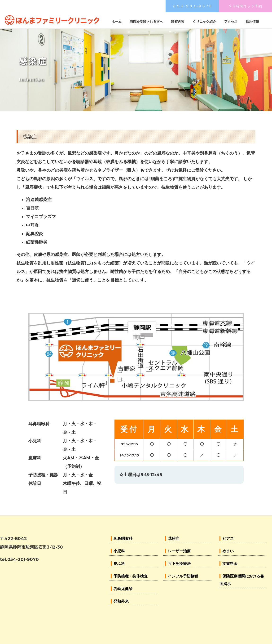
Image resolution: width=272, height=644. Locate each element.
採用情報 (252, 22)
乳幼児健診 (123, 589)
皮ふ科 (119, 564)
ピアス (228, 539)
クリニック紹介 (204, 22)
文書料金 (230, 564)
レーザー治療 (179, 551)
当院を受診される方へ (146, 22)
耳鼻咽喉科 (123, 539)
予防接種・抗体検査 (131, 576)
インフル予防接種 (183, 576)
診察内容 (178, 22)
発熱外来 (121, 601)
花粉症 (174, 539)
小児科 (119, 551)
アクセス (231, 22)
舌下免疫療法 (179, 564)
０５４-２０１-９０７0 (192, 6)
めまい (228, 551)
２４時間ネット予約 (245, 6)
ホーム (117, 22)
